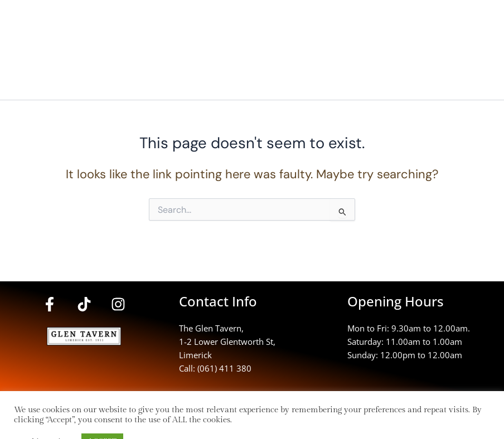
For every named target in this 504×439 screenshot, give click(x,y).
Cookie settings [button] (45, 414)
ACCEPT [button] (102, 413)
